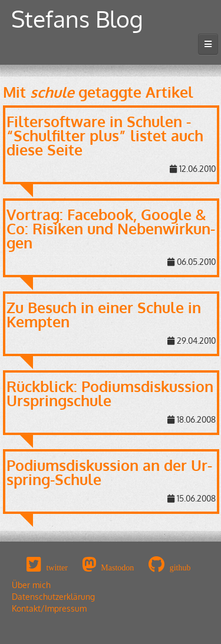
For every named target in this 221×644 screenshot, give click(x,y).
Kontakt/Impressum (49, 608)
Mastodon (117, 567)
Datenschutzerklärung (53, 597)
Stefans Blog (77, 19)
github (180, 567)
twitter (57, 567)
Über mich (31, 585)
